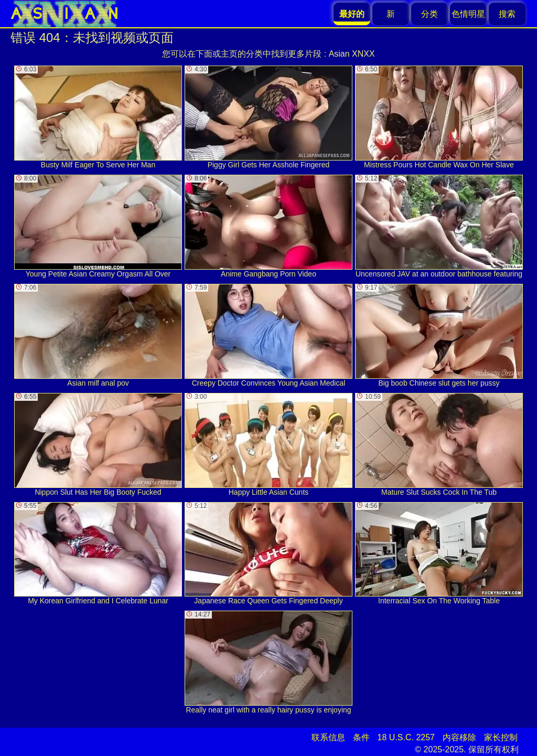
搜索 (507, 14)
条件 (361, 737)
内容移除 (459, 737)
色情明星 (468, 14)
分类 (429, 14)
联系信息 (328, 737)
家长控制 (501, 737)
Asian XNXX (352, 54)
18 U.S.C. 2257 (406, 737)
